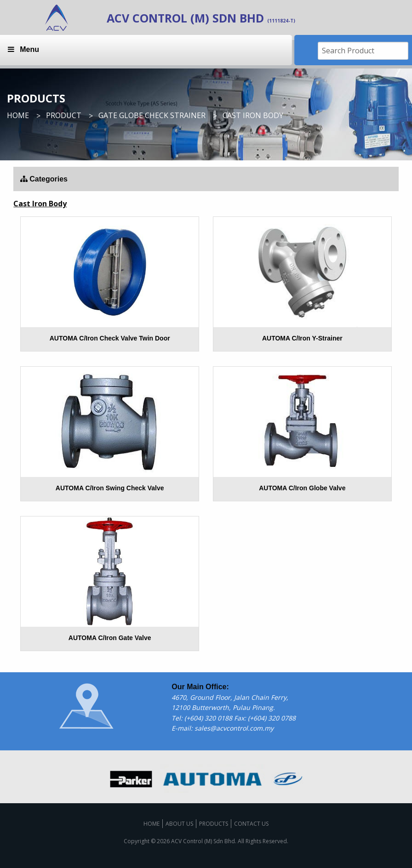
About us (179, 824)
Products (214, 824)
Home (18, 115)
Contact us (251, 824)
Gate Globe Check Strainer (152, 115)
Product (64, 115)
